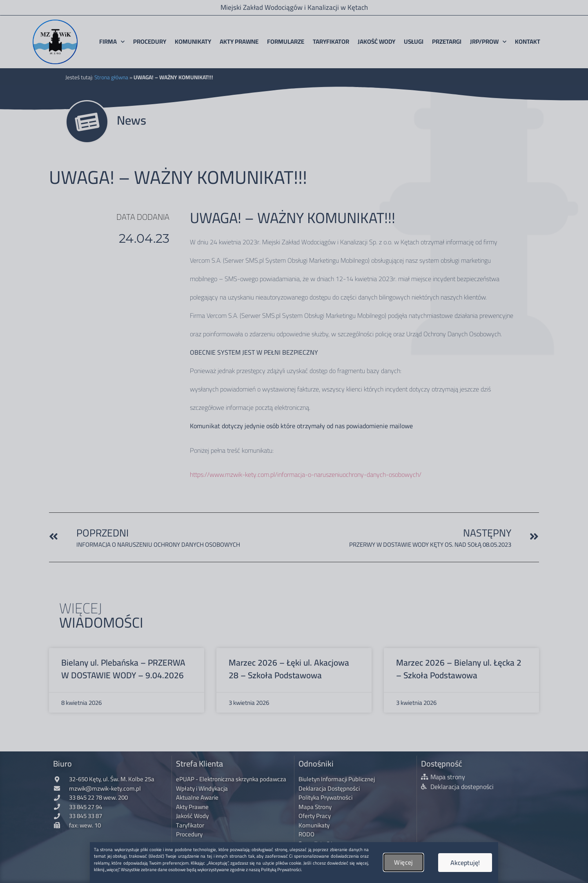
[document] (294, 441)
